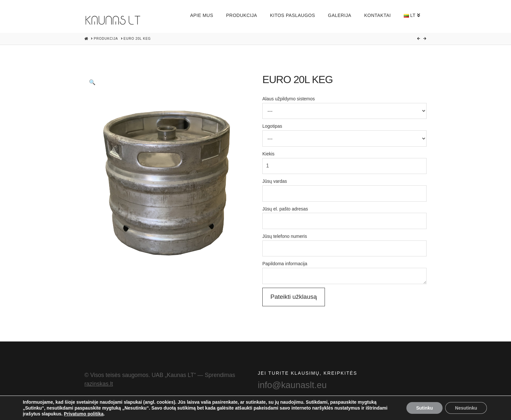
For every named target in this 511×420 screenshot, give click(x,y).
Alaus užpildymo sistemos (344, 105)
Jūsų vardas (344, 188)
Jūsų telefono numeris (344, 243)
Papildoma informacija (344, 268)
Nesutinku (466, 408)
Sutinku (424, 408)
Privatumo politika (84, 414)
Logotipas (344, 133)
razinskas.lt (99, 384)
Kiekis (344, 160)
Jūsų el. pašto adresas (344, 216)
